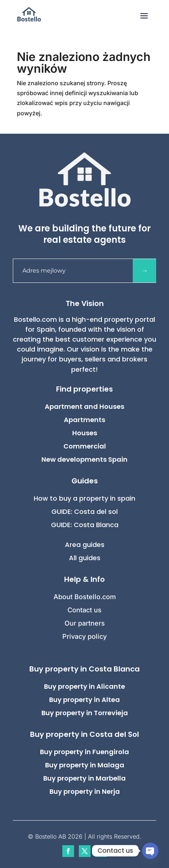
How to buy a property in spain (84, 498)
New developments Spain (84, 459)
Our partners (85, 623)
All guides (85, 558)
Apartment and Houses (84, 406)
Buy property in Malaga (85, 765)
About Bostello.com (85, 597)
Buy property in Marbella (84, 778)
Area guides (85, 545)
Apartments (84, 420)
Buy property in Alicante (84, 686)
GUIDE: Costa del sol (84, 512)
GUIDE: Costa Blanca (85, 525)
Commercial (85, 446)
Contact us (84, 610)
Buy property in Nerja (85, 791)
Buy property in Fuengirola (84, 752)
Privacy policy (84, 636)
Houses (85, 433)
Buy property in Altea (84, 700)
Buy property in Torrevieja (85, 713)
